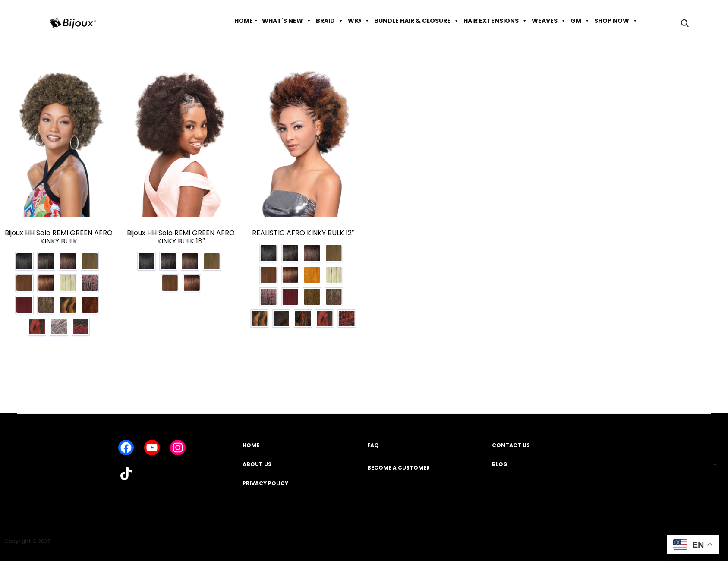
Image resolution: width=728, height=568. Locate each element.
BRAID (330, 21)
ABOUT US (257, 466)
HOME (251, 447)
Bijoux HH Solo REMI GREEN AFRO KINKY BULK (59, 237)
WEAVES (549, 21)
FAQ (373, 447)
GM (580, 21)
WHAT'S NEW (287, 21)
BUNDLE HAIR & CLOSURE (417, 21)
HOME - (246, 21)
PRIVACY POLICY (265, 485)
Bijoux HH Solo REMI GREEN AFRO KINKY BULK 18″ (181, 237)
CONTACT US (511, 447)
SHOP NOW (616, 21)
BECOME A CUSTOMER (399, 469)
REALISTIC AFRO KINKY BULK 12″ (303, 233)
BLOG (500, 466)
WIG (359, 21)
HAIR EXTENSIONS (495, 21)
